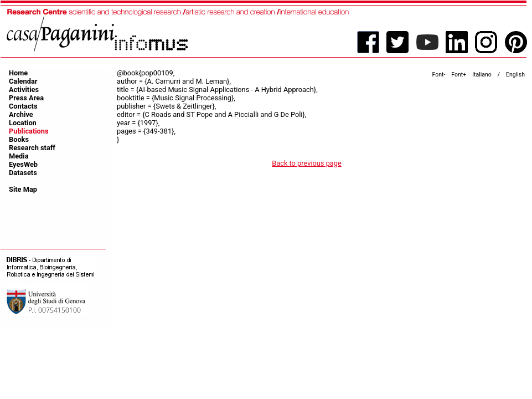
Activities (24, 89)
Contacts (23, 106)
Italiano (482, 75)
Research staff (32, 148)
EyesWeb (23, 164)
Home (18, 73)
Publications (29, 131)
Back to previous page (307, 163)
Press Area (26, 98)
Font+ (459, 75)
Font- (439, 75)
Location (23, 123)
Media (19, 156)
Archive (21, 114)
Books (19, 139)
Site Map (23, 189)
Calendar (23, 81)
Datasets (23, 173)
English (515, 75)
